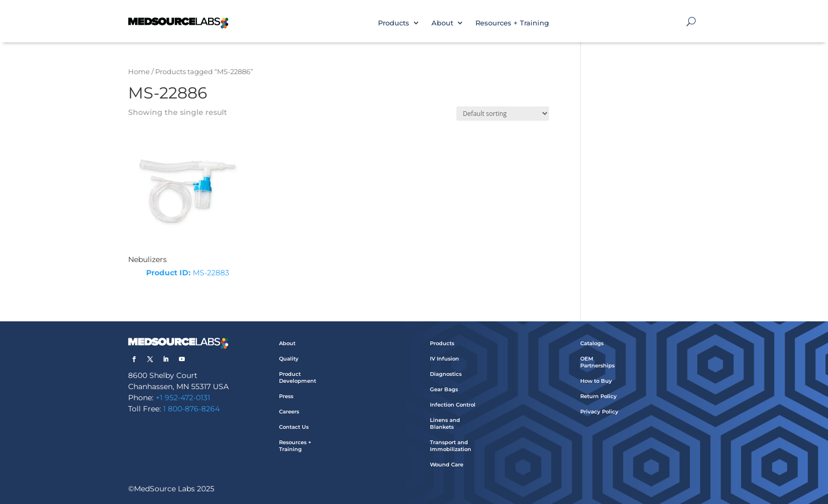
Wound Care (447, 465)
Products (394, 23)
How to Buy (596, 381)
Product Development (298, 377)
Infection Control (453, 405)
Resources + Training (512, 23)
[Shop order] (503, 114)
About (442, 23)
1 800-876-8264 (191, 409)
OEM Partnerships (597, 362)
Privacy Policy (599, 412)
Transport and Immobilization (451, 446)
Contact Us (294, 427)
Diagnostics (446, 374)
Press (286, 396)
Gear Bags (444, 389)
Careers (289, 412)
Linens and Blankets (445, 424)
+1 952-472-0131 (183, 398)
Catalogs (592, 343)
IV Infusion (444, 359)
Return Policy (598, 396)
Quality (289, 359)
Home (139, 72)
